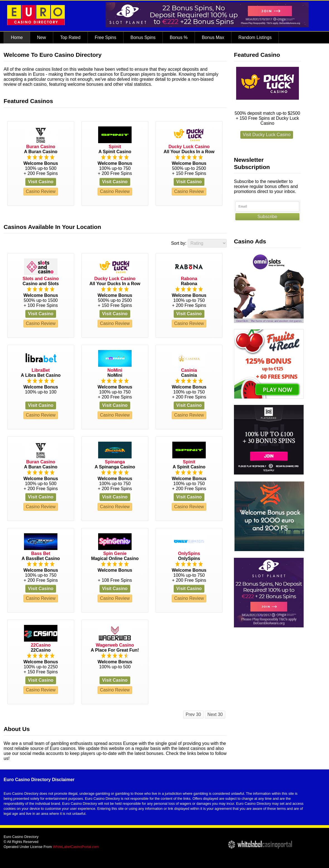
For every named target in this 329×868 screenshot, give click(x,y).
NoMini (115, 370)
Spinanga (115, 462)
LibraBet (41, 370)
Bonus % (179, 37)
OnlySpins (189, 553)
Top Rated (70, 37)
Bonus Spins (143, 37)
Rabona (189, 279)
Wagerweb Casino (115, 645)
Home (17, 37)
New (42, 37)
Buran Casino (41, 147)
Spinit (115, 147)
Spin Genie (115, 553)
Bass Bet (41, 553)
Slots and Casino (41, 279)
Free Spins (106, 37)
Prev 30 (193, 714)
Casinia (189, 370)
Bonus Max (213, 37)
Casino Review (41, 191)
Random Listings (255, 37)
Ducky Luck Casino (189, 147)
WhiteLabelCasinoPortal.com (76, 847)
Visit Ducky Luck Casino (267, 135)
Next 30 (215, 714)
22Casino (41, 645)
